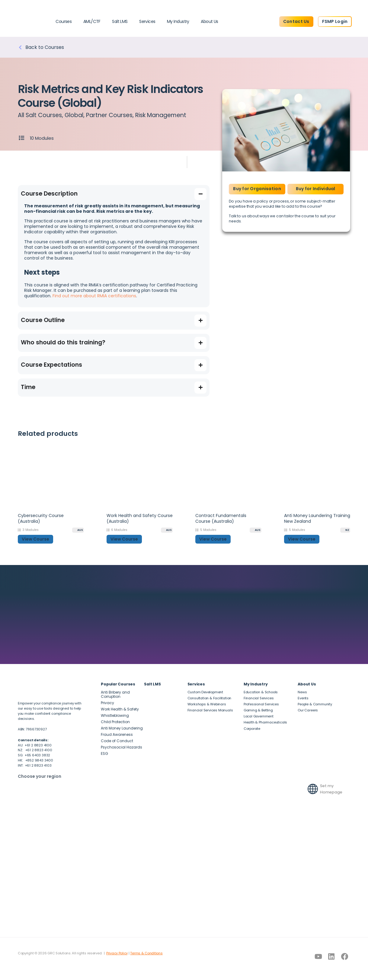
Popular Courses (118, 684)
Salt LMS (120, 21)
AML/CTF (92, 21)
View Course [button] (35, 539)
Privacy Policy (117, 953)
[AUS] (78, 530)
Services (147, 21)
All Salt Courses (40, 115)
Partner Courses (109, 115)
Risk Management (161, 115)
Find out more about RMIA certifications (94, 296)
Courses (64, 21)
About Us (210, 21)
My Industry (178, 21)
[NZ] (345, 530)
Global (74, 115)
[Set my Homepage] (313, 789)
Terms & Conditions (146, 953)
